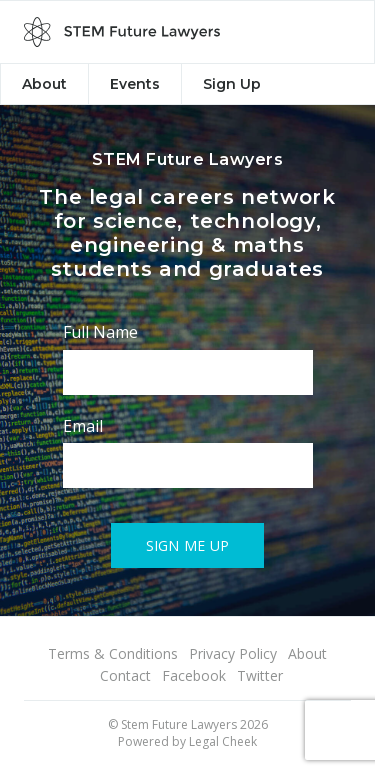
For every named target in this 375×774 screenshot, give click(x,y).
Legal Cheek (223, 741)
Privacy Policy (233, 653)
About (44, 84)
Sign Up (232, 84)
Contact (125, 675)
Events (135, 84)
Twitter (260, 675)
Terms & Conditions (113, 653)
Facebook (194, 675)
